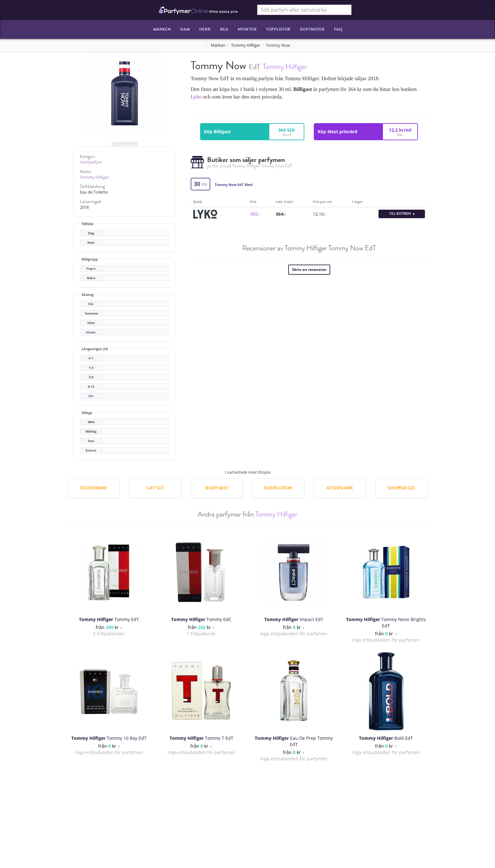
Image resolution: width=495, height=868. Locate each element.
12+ (91, 396)
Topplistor (278, 29)
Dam (185, 29)
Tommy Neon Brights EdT (386, 623)
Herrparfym (91, 162)
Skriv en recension (309, 269)
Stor (91, 441)
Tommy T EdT (201, 738)
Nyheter (247, 29)
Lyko (196, 97)
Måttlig (91, 431)
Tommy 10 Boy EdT (109, 738)
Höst (91, 323)
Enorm (91, 450)
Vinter (91, 332)
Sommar (92, 313)
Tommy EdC (201, 619)
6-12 (91, 387)
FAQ (338, 29)
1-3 (91, 368)
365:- (255, 214)
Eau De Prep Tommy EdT (294, 741)
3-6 (91, 377)
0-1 (91, 358)
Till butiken (402, 214)
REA (224, 29)
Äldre (91, 278)
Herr (205, 29)
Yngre (91, 269)
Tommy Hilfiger (246, 45)
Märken (162, 29)
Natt (91, 243)
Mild (91, 422)
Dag (91, 233)
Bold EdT (386, 738)
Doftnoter (312, 29)
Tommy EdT (109, 619)
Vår (91, 304)
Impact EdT (294, 619)
